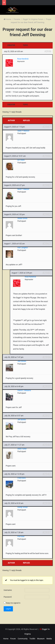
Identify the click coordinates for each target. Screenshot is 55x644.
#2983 (47, 185)
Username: (8, 590)
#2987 (47, 127)
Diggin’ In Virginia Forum (33, 19)
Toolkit (32, 639)
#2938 (47, 503)
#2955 (47, 386)
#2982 (47, 214)
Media (49, 639)
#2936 (48, 51)
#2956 (47, 357)
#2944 (47, 445)
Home (7, 19)
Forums (17, 19)
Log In (8, 609)
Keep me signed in (13, 603)
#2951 (47, 416)
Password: (8, 597)
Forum (13, 639)
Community (23, 639)
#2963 (47, 244)
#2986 (47, 156)
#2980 (47, 273)
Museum (41, 639)
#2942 (47, 474)
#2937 (47, 532)
